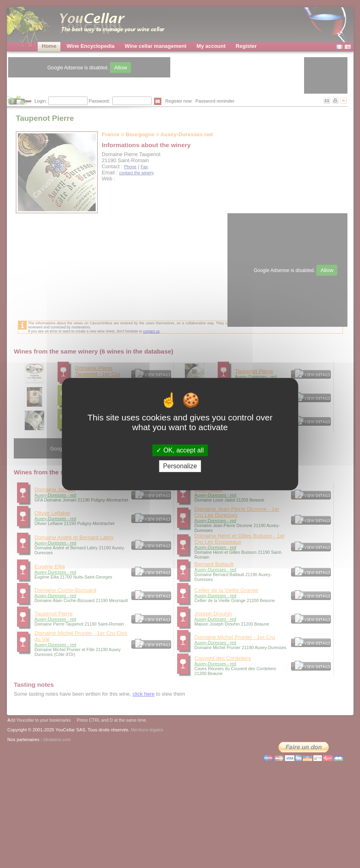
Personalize (180, 466)
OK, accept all (180, 450)
